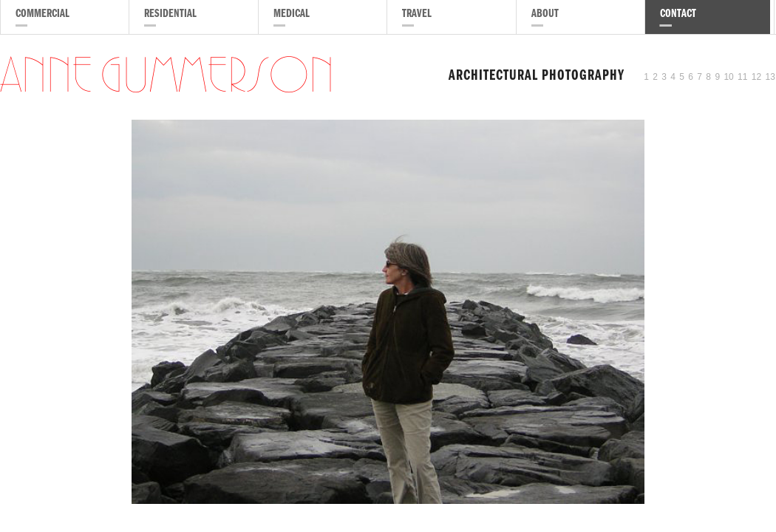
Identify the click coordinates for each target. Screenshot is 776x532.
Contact (678, 15)
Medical (292, 15)
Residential (170, 15)
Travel (417, 15)
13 (770, 77)
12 (756, 77)
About (545, 15)
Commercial (42, 15)
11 (742, 77)
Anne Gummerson (167, 77)
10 (728, 77)
